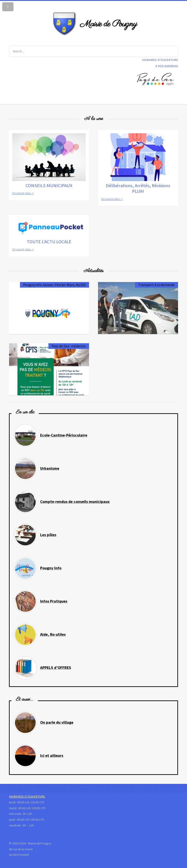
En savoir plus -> (23, 193)
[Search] (93, 51)
